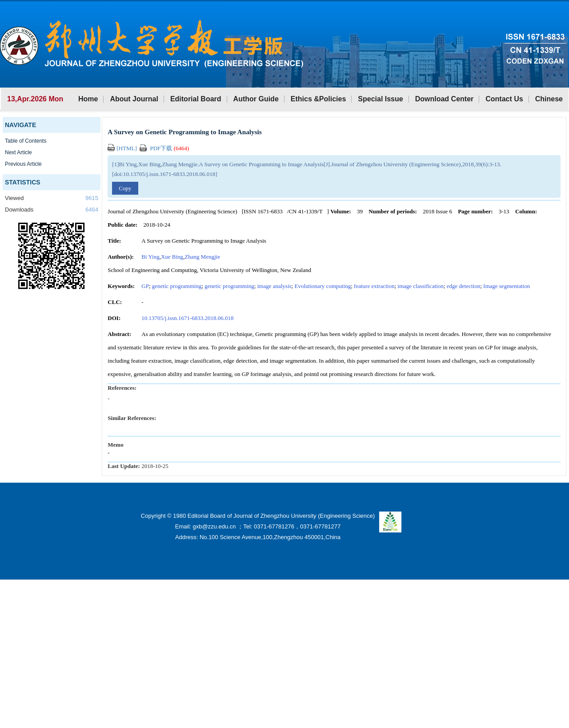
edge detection (463, 286)
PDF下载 (164, 148)
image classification (421, 286)
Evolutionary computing (323, 286)
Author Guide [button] (256, 99)
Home (88, 99)
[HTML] (123, 148)
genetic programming (177, 286)
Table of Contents (26, 141)
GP (145, 286)
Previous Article (23, 164)
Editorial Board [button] (196, 99)
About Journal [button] (134, 99)
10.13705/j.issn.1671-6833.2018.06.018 (187, 318)
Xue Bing (172, 257)
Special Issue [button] (380, 99)
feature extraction (374, 286)
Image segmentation (507, 286)
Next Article (18, 152)
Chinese (549, 99)
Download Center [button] (445, 99)
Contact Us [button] (504, 99)
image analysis (274, 286)
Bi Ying (150, 257)
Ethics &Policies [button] (319, 99)
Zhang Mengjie (202, 257)
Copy (125, 188)
